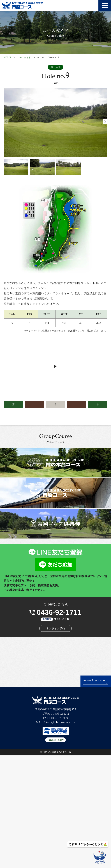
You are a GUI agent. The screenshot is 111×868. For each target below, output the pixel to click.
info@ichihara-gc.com (61, 722)
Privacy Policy (56, 740)
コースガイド (24, 57)
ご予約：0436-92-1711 (55, 713)
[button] (105, 122)
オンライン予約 (56, 628)
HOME (7, 57)
